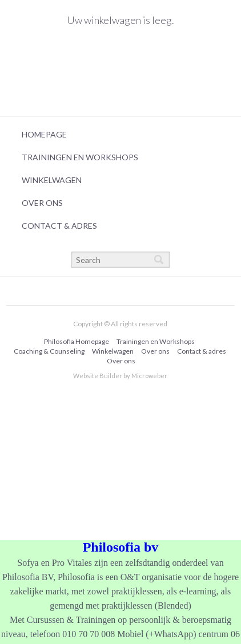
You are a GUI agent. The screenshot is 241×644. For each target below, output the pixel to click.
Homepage (44, 134)
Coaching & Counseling (49, 351)
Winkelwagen (52, 180)
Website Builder (98, 376)
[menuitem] (117, 135)
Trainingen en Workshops (80, 157)
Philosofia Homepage (77, 341)
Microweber (149, 376)
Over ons (42, 203)
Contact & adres (59, 226)
